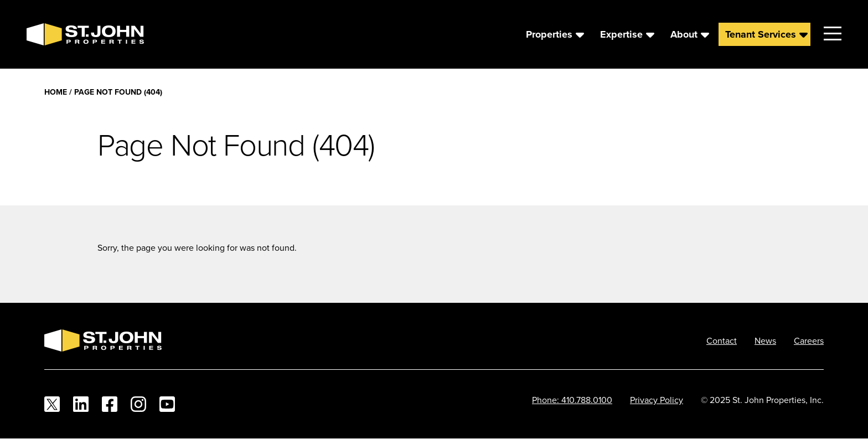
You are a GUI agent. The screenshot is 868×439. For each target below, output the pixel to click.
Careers (809, 340)
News (765, 340)
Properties (549, 34)
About (684, 34)
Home (56, 92)
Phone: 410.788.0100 (572, 400)
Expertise (621, 34)
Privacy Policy (657, 400)
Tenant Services (761, 34)
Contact (722, 340)
